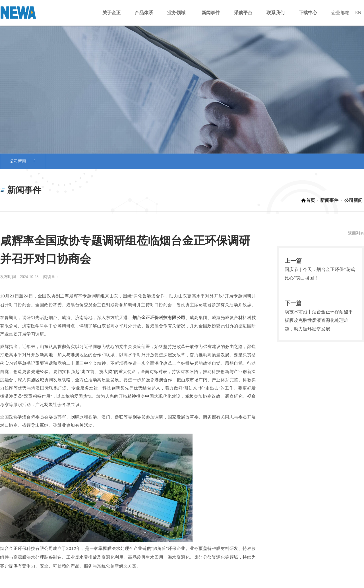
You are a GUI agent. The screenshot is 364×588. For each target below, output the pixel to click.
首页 (308, 200)
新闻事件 (329, 200)
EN (358, 13)
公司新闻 (23, 161)
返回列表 (356, 233)
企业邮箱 (340, 13)
